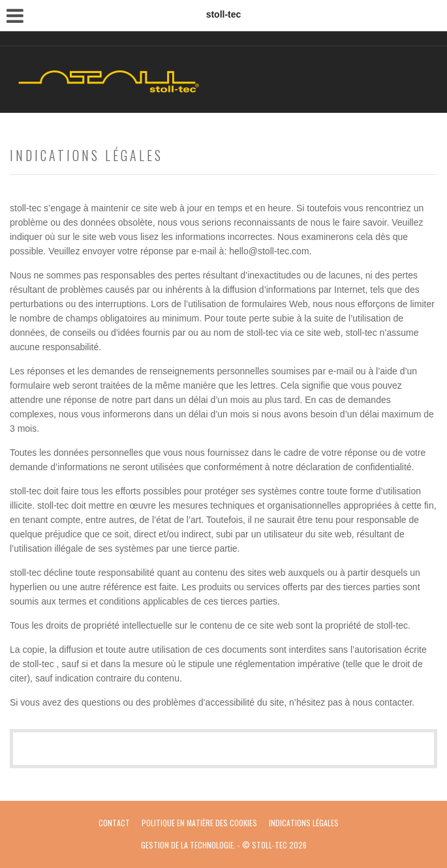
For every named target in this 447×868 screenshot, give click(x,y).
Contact (114, 823)
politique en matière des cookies (199, 823)
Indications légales (304, 823)
